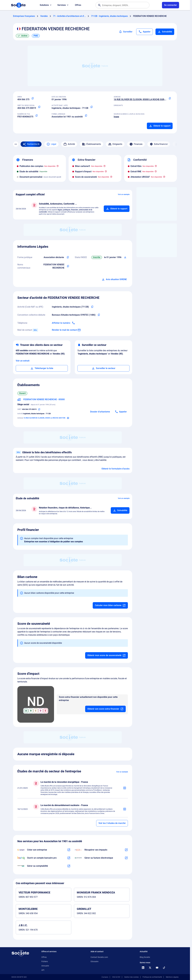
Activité (69, 144)
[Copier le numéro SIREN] (33, 98)
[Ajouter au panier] (117, 209)
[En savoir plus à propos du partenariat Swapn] (69, 850)
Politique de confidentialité (152, 977)
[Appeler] (145, 32)
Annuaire (45, 966)
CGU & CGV (116, 977)
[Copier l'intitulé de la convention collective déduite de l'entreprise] (99, 315)
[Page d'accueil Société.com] (18, 5)
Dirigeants (115, 144)
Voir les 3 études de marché (112, 823)
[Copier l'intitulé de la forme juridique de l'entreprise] (68, 257)
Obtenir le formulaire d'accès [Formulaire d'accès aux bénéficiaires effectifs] (115, 469)
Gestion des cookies (131, 977)
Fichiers (45, 961)
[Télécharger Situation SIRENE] (125, 257)
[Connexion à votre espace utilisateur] (171, 5)
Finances (136, 144)
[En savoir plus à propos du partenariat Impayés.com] (126, 850)
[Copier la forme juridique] (86, 116)
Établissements (91, 144)
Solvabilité (165, 32)
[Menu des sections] (16, 144)
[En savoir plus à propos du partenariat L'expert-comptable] (69, 866)
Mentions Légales (172, 977)
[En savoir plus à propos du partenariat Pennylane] (126, 858)
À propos (105, 977)
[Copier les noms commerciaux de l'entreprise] (68, 266)
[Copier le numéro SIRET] (39, 107)
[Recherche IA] (31, 144)
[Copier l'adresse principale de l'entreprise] (170, 98)
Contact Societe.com (99, 957)
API (43, 970)
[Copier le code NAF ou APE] (91, 107)
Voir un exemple (124, 194)
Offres (78, 5)
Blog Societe (145, 957)
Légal (51, 144)
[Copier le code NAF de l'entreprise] (92, 307)
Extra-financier (159, 144)
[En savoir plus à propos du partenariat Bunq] (69, 858)
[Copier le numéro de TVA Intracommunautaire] (37, 116)
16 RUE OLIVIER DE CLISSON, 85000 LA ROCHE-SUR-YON (141, 99)
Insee (116, 117)
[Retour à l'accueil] (20, 953)
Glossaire (94, 961)
